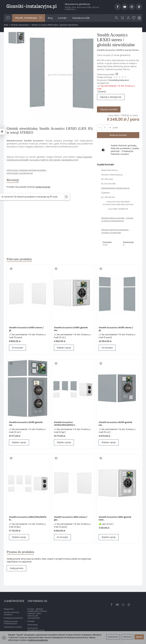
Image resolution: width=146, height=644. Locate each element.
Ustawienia (113, 637)
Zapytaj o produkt (109, 109)
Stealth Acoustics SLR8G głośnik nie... (71, 329)
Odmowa (127, 637)
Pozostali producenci (119, 80)
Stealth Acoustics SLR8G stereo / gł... (26, 329)
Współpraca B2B (81, 18)
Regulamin (9, 609)
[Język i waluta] (139, 18)
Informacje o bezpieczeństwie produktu (26, 170)
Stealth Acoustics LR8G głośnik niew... (115, 519)
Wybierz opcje (64, 348)
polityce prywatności (38, 640)
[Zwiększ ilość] (99, 128)
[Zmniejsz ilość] (110, 128)
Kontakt (62, 18)
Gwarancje (33, 624)
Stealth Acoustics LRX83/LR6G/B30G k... (65, 424)
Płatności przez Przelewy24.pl (11, 622)
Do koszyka (17, 348)
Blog (50, 18)
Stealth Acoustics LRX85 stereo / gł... (116, 329)
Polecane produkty (20, 259)
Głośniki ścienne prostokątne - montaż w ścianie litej (115, 231)
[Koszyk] (122, 18)
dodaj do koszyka (118, 135)
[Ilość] (105, 128)
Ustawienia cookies (13, 627)
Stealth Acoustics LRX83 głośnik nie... (115, 424)
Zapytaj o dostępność (111, 97)
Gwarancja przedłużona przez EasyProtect (36, 630)
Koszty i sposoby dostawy (12, 613)
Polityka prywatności (13, 618)
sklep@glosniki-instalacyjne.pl (115, 188)
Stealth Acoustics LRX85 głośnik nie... (26, 424)
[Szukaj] (117, 18)
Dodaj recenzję (43, 187)
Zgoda (139, 637)
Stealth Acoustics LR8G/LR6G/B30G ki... (28, 519)
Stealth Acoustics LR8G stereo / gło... (71, 519)
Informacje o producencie (20, 173)
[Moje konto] (128, 18)
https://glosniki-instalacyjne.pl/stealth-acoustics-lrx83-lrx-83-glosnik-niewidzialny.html (50, 158)
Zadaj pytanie (16, 569)
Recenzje (13, 180)
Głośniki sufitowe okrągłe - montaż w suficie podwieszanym (117, 219)
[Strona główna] (32, 6)
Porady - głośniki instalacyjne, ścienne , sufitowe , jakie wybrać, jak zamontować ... (37, 613)
